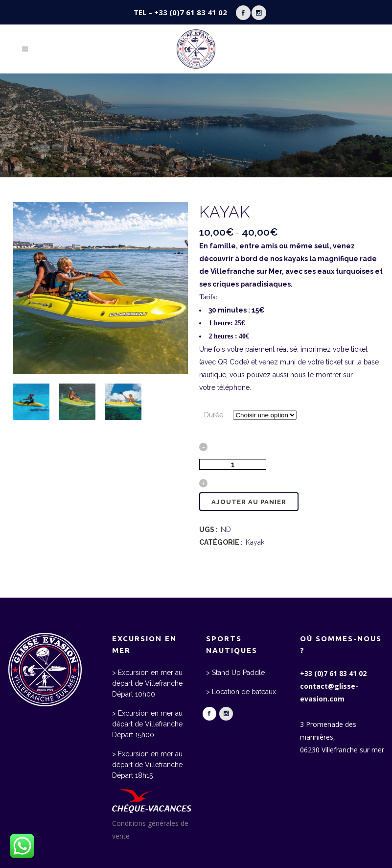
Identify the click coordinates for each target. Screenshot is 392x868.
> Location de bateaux (241, 692)
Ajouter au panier (249, 502)
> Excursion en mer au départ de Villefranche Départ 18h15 (147, 765)
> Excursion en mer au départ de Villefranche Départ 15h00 (147, 724)
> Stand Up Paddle (235, 673)
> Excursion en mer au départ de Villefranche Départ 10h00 (147, 683)
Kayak (255, 542)
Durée (214, 415)
